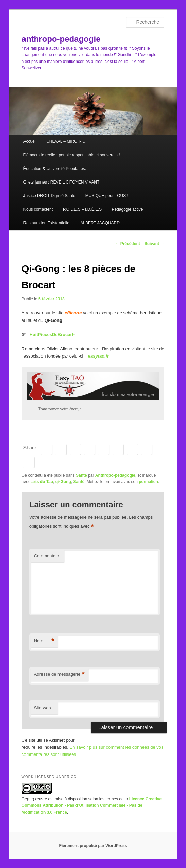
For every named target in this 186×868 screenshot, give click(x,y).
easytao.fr (98, 356)
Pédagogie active (127, 209)
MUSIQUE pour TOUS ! (107, 196)
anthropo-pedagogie (61, 39)
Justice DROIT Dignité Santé (49, 196)
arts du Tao (42, 482)
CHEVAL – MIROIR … (66, 141)
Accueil (30, 141)
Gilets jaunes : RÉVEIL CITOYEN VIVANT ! (62, 182)
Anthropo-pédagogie (115, 475)
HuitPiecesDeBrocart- (52, 335)
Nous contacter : (38, 209)
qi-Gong (63, 482)
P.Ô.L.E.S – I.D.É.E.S (82, 209)
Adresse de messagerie (59, 674)
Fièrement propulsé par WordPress (93, 846)
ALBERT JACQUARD (100, 223)
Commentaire (47, 556)
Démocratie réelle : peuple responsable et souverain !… (73, 155)
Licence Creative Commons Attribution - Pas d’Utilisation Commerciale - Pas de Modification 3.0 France (92, 806)
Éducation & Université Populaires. (55, 169)
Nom (44, 641)
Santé (81, 475)
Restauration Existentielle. (47, 223)
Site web (43, 708)
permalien (148, 482)
